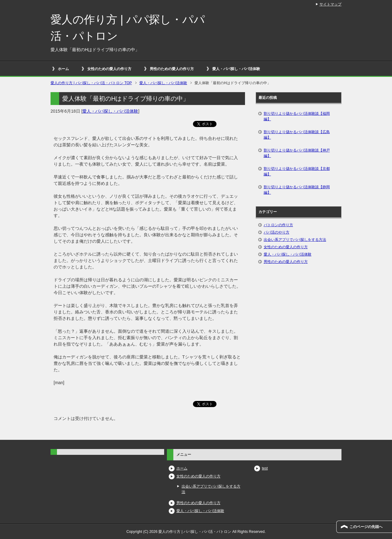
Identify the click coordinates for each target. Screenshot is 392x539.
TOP (91, 83)
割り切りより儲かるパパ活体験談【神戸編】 (297, 153)
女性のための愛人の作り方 (109, 69)
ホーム (63, 69)
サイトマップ (330, 4)
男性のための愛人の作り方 (172, 69)
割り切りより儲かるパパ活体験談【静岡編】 (297, 190)
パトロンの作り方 (278, 225)
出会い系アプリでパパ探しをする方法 (295, 240)
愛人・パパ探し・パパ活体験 (236, 69)
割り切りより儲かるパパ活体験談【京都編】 (297, 171)
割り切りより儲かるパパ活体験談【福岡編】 (297, 116)
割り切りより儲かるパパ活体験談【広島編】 (297, 135)
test (265, 468)
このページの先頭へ (366, 527)
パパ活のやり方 (277, 232)
